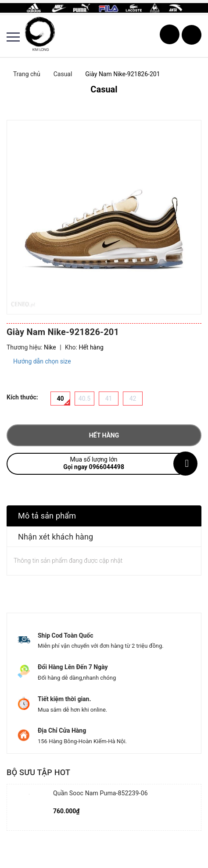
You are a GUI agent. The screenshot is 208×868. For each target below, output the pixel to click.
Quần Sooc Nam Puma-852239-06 (100, 793)
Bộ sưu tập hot (38, 772)
